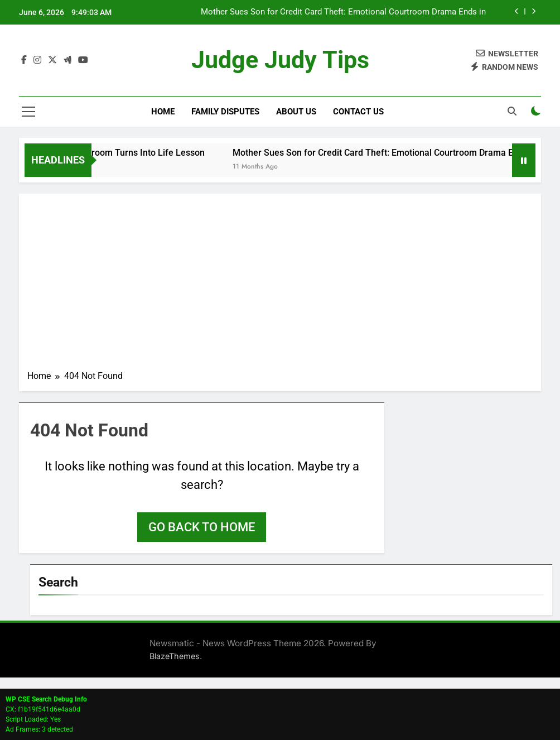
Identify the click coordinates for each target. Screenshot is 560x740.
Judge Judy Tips (280, 61)
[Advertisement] (280, 286)
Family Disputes (225, 112)
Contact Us (358, 112)
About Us (296, 112)
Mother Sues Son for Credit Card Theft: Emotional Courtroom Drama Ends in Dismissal (343, 12)
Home (163, 112)
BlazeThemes (175, 656)
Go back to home (202, 527)
